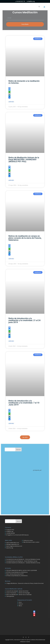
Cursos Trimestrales (11, 593)
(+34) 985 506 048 (10, 533)
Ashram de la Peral (24, 591)
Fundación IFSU (10, 530)
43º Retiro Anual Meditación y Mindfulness (17, 576)
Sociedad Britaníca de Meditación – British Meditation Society (22, 561)
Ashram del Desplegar (24, 593)
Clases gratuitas (10, 596)
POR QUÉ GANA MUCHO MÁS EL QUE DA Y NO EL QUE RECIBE (22, 570)
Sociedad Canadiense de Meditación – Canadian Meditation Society (23, 563)
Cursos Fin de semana (12, 591)
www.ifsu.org (10, 548)
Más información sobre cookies (31, 542)
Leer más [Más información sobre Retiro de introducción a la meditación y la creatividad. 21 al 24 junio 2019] (11, 341)
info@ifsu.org (10, 531)
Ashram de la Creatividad (25, 595)
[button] (25, 437)
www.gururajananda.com (13, 544)
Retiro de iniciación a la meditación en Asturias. (24, 82)
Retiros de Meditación (12, 595)
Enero (20, 602)
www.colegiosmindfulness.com (14, 546)
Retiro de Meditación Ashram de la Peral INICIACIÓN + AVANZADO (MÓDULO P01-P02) (24, 160)
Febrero (21, 604)
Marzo (20, 606)
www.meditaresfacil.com (13, 543)
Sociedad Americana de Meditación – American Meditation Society (23, 559)
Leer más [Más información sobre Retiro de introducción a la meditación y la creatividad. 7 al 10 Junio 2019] (11, 424)
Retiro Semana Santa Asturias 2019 (15, 574)
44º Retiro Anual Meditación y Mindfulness (17, 572)
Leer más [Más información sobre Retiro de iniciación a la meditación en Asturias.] (11, 102)
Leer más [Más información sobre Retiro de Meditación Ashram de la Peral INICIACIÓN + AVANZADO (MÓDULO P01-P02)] (11, 180)
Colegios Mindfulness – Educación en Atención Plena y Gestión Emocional (25, 583)
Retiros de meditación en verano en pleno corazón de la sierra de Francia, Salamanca (25, 238)
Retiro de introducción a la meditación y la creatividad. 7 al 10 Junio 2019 (24, 403)
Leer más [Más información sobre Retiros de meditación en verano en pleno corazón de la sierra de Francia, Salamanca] (11, 259)
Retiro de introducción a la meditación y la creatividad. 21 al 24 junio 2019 (24, 320)
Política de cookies (28, 540)
